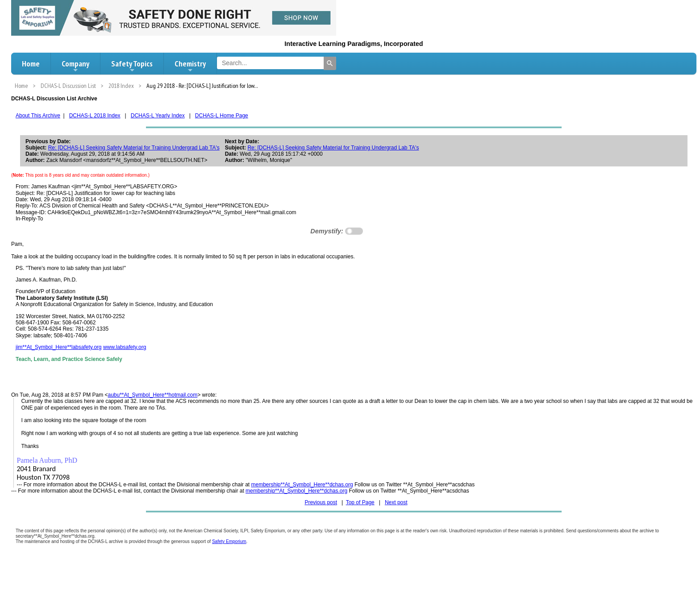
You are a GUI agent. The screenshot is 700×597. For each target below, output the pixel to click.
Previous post (321, 502)
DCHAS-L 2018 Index (95, 116)
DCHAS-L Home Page (222, 116)
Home (31, 64)
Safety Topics (132, 66)
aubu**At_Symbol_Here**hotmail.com (152, 395)
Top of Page (360, 502)
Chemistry (190, 66)
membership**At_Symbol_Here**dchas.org (302, 485)
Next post (396, 502)
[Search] (330, 63)
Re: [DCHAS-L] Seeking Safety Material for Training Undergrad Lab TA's (134, 148)
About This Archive (38, 116)
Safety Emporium (229, 541)
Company (75, 66)
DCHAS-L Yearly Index (158, 116)
